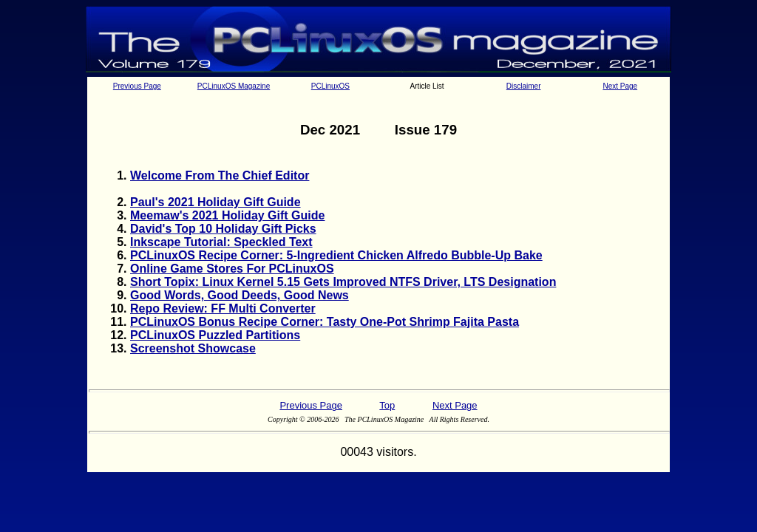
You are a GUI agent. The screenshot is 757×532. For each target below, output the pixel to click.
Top (387, 405)
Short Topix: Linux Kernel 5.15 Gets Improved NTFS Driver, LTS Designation (343, 282)
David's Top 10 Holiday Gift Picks (223, 229)
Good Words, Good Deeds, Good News (240, 295)
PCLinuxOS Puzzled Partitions (215, 335)
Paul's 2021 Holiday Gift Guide (215, 202)
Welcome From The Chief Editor (220, 175)
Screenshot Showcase (193, 348)
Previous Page (137, 86)
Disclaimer (524, 86)
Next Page (620, 86)
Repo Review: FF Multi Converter (223, 308)
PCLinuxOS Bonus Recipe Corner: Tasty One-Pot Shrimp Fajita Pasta (325, 322)
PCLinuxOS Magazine (234, 86)
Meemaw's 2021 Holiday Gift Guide (227, 215)
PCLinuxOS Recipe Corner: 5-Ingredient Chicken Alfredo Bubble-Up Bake (336, 255)
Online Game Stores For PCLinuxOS (232, 269)
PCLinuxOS (330, 86)
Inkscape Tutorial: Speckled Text (221, 242)
